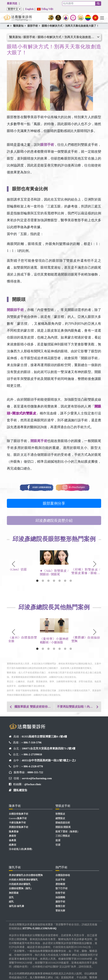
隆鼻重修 (14, 832)
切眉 (58, 845)
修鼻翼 (13, 840)
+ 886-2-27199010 (32, 754)
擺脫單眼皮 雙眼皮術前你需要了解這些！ (34, 707)
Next (95, 564)
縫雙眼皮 (60, 818)
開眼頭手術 (15, 310)
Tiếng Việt (45, 9)
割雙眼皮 (60, 814)
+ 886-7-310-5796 (31, 743)
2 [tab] (43, 581)
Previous (13, 564)
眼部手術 (33, 26)
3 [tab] (48, 581)
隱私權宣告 (20, 790)
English (29, 9)
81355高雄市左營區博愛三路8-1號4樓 (44, 737)
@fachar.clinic (33, 784)
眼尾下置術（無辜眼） (68, 832)
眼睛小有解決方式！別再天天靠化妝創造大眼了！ (70, 26)
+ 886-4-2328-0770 (32, 766)
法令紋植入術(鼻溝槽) (21, 849)
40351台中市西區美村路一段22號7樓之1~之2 (49, 760)
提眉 (58, 840)
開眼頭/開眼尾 (63, 827)
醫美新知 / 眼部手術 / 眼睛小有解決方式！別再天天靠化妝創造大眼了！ (55, 37)
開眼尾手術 (39, 441)
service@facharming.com (37, 778)
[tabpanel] (23, 563)
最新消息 (12, 3)
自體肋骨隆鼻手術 (19, 814)
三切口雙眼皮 (63, 836)
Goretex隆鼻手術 (18, 818)
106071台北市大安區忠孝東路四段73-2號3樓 (49, 748)
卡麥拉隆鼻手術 (17, 823)
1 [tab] (37, 581)
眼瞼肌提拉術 (63, 823)
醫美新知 (18, 26)
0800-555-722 (35, 772)
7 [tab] (71, 581)
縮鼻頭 (13, 845)
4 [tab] (54, 581)
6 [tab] (65, 581)
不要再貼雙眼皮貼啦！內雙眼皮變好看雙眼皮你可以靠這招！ (79, 707)
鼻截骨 (13, 836)
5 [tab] (60, 581)
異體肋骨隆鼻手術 (19, 827)
